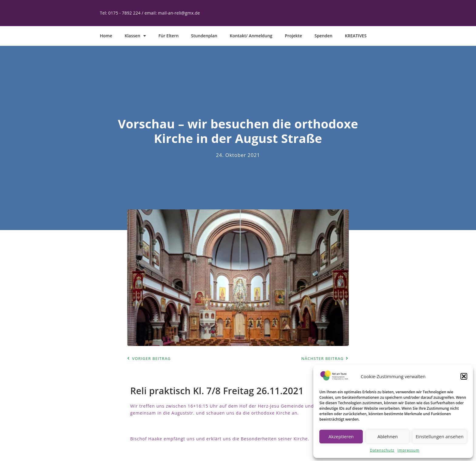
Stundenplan (204, 36)
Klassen (136, 36)
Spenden (323, 36)
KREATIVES (356, 36)
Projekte (293, 36)
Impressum (408, 450)
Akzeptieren (341, 436)
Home (106, 36)
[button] (464, 376)
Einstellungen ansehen (440, 436)
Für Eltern (168, 36)
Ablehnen (388, 436)
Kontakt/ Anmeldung (251, 36)
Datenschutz (382, 450)
